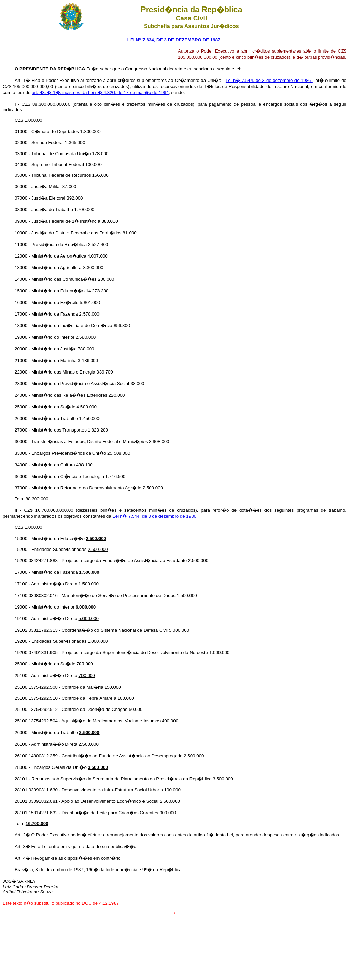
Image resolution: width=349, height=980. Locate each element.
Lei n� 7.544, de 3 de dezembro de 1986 (269, 80)
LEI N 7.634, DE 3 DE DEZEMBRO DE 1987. (174, 40)
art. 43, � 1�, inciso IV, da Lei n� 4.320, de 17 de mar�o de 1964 (100, 93)
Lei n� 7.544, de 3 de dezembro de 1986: (155, 516)
